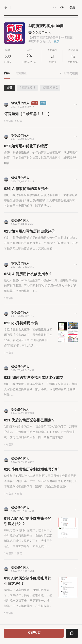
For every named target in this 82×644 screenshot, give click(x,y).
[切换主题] (62, 8)
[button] (54, 8)
